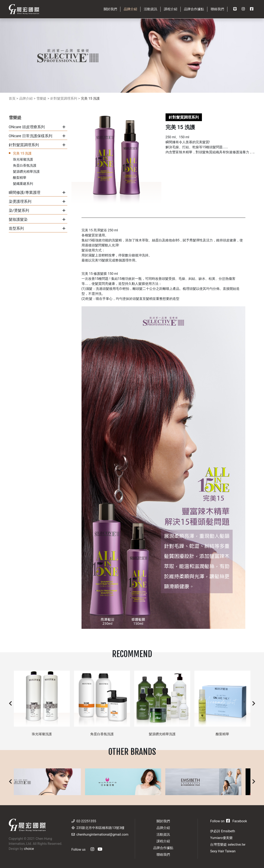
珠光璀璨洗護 (23, 159)
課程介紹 (163, 841)
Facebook (237, 821)
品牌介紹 (26, 98)
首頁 (12, 98)
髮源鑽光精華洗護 (26, 172)
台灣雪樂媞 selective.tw (228, 845)
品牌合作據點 (163, 848)
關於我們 (163, 821)
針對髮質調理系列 (64, 98)
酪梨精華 (20, 178)
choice (29, 849)
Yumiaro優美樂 (221, 838)
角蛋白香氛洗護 (25, 165)
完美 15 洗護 (90, 98)
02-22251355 (86, 821)
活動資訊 (163, 834)
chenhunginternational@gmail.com (103, 834)
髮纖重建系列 (23, 184)
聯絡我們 (163, 855)
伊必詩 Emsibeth (223, 831)
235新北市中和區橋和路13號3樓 (101, 828)
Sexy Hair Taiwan (223, 851)
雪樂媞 (41, 98)
